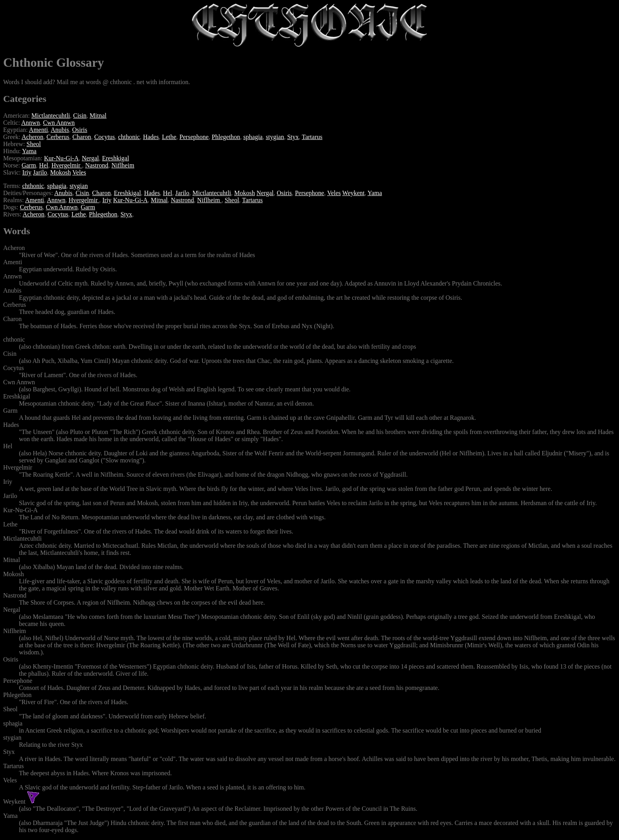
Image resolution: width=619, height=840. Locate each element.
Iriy (27, 172)
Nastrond (97, 165)
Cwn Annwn (59, 123)
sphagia (253, 137)
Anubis (60, 130)
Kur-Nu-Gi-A (62, 158)
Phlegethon (226, 137)
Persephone (194, 137)
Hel (44, 165)
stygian (275, 137)
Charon (82, 137)
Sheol (34, 144)
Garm (29, 165)
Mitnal (98, 116)
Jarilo (40, 172)
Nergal (90, 158)
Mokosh (60, 172)
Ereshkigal (115, 158)
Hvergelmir (67, 165)
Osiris (80, 130)
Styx (293, 137)
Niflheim (123, 165)
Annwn (31, 123)
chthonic (129, 137)
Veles (79, 172)
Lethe (169, 137)
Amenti (38, 130)
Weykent (353, 193)
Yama (29, 151)
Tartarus (312, 137)
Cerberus (58, 137)
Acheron (33, 137)
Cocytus (105, 137)
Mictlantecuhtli (51, 116)
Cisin (80, 116)
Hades (151, 137)
